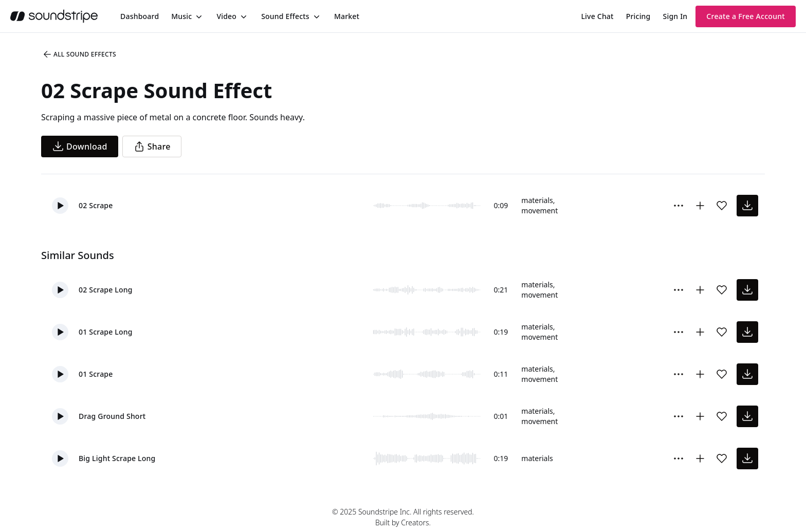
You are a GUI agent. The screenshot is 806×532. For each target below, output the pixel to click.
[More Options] (679, 206)
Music (181, 16)
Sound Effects (285, 16)
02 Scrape (96, 205)
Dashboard (140, 16)
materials (537, 200)
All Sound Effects (79, 54)
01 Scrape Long (106, 332)
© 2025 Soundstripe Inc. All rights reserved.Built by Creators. (403, 517)
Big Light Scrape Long (117, 458)
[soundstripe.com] (54, 16)
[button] (60, 206)
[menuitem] (140, 16)
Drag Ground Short (112, 416)
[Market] (347, 16)
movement (539, 210)
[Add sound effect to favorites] (722, 206)
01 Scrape (96, 374)
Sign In (675, 16)
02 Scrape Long (106, 290)
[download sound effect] (747, 206)
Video (226, 16)
